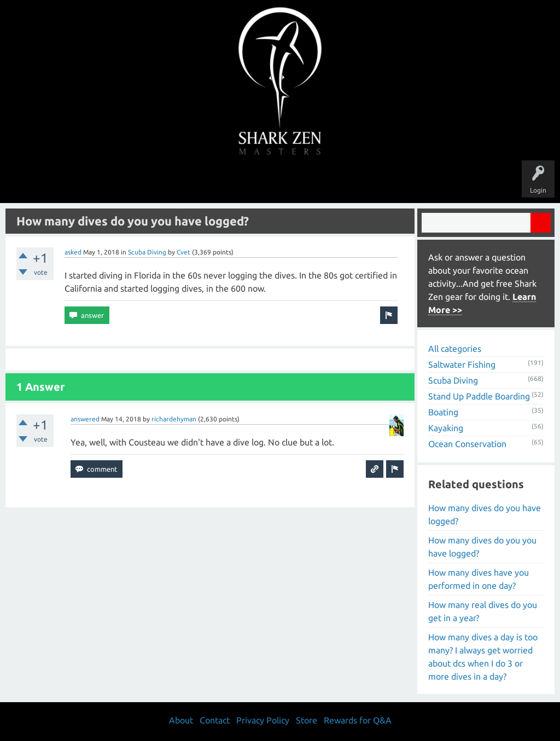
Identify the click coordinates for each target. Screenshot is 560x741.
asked (73, 252)
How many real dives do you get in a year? (483, 611)
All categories (455, 349)
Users (280, 182)
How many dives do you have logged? (485, 514)
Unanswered (204, 182)
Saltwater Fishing (462, 364)
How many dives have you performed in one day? (479, 579)
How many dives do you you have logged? (482, 547)
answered (85, 419)
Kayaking (446, 428)
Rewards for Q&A (358, 720)
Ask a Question (326, 182)
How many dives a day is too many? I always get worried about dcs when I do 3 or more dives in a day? (483, 657)
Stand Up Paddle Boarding (479, 396)
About (372, 182)
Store (406, 182)
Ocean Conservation (467, 444)
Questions (158, 182)
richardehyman (174, 419)
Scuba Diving (147, 252)
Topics (246, 182)
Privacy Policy (263, 720)
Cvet (183, 252)
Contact (215, 720)
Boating (443, 412)
